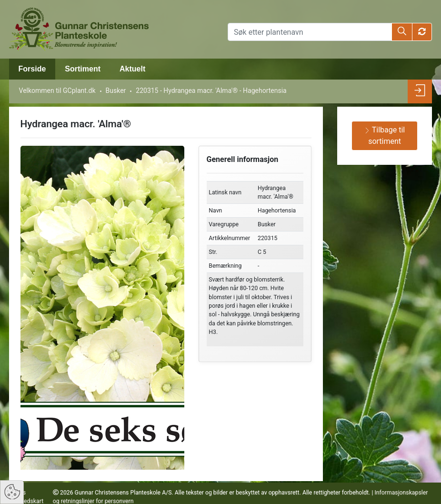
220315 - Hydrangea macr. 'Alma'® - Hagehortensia (211, 91)
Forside (32, 69)
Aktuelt (132, 69)
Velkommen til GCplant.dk (57, 91)
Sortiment (83, 69)
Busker (116, 91)
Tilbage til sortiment (385, 136)
